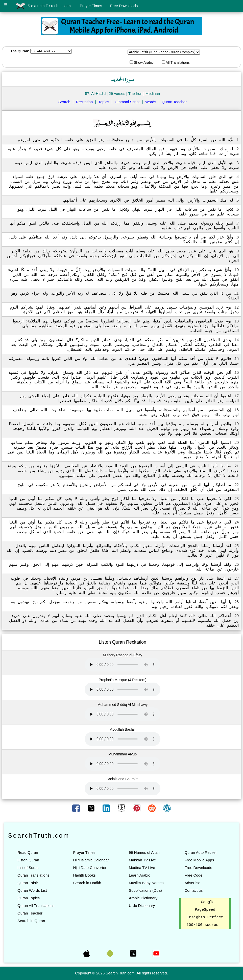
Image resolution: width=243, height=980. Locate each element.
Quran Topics (29, 898)
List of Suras (28, 868)
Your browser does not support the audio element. (123, 665)
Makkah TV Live (142, 860)
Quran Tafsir (28, 883)
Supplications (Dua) (145, 890)
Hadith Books (84, 875)
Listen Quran (28, 860)
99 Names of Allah (144, 852)
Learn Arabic (139, 875)
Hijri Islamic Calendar (91, 860)
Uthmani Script (127, 102)
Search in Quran (31, 921)
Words (151, 102)
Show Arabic (142, 62)
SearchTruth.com (44, 6)
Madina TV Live (142, 868)
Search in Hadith (87, 883)
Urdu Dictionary (142, 906)
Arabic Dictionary (143, 898)
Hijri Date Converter (90, 868)
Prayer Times (91, 6)
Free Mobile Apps (199, 860)
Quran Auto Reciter (201, 852)
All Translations (176, 62)
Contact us (193, 890)
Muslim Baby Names (146, 883)
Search (64, 102)
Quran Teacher (174, 102)
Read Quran (28, 852)
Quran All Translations (36, 906)
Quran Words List (32, 890)
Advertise (192, 883)
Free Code (193, 875)
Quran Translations (33, 875)
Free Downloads (124, 6)
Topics (104, 102)
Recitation (84, 102)
